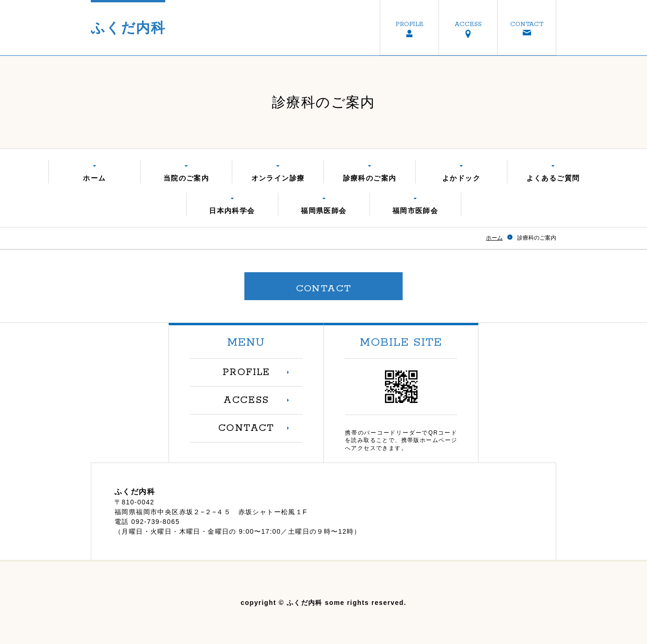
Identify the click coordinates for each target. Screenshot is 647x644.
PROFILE (410, 24)
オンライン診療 (278, 178)
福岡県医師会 (323, 211)
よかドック (461, 178)
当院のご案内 (186, 178)
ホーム (94, 178)
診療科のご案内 (370, 178)
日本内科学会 (232, 211)
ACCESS (468, 24)
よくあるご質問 (553, 178)
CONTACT (527, 24)
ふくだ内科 (128, 28)
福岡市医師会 (415, 211)
